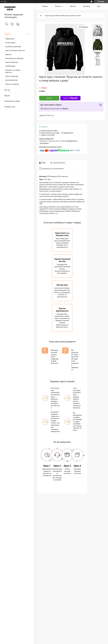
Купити (49, 98)
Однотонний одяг (12, 62)
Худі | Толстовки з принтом (15, 50)
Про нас (7, 90)
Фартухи (8, 54)
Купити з (70, 98)
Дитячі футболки (12, 80)
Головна (45, 6)
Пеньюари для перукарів (14, 58)
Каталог (7, 34)
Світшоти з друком (12, 84)
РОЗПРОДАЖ (10, 66)
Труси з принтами (12, 76)
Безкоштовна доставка (49, 131)
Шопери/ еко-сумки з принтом (13, 71)
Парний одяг (10, 39)
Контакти (87, 6)
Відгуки (7, 96)
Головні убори (10, 43)
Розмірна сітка (10, 107)
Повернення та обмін (12, 101)
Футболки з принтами (13, 47)
